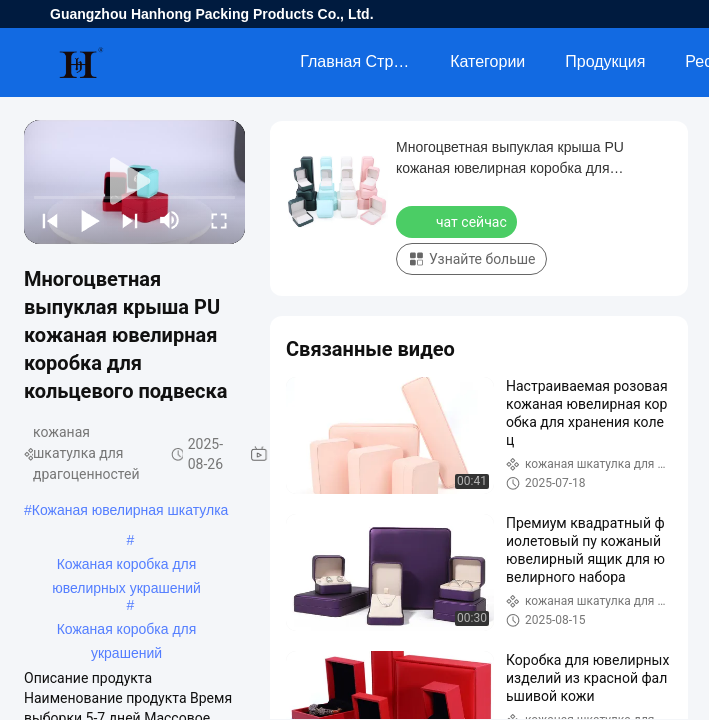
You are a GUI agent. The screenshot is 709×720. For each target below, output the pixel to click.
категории (487, 61)
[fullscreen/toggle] (219, 220)
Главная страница (365, 61)
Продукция (605, 61)
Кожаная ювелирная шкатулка (130, 510)
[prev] (50, 220)
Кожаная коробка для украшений (127, 631)
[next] (130, 220)
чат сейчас (458, 221)
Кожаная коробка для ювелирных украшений (126, 566)
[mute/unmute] (170, 220)
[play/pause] (90, 220)
